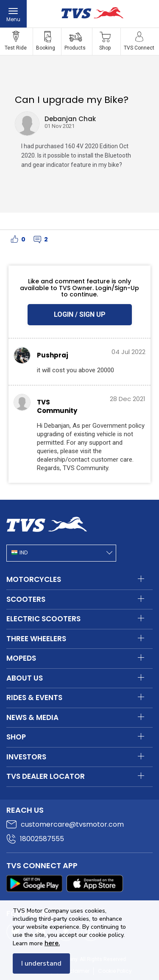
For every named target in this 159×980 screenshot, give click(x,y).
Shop (105, 48)
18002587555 (42, 839)
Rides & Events (34, 698)
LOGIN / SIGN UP (80, 314)
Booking (46, 48)
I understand (41, 963)
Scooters (26, 599)
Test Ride (16, 48)
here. (52, 943)
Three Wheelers (36, 639)
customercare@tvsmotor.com (72, 824)
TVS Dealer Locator (46, 776)
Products (75, 48)
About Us (25, 678)
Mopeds (21, 658)
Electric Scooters (43, 619)
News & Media (32, 717)
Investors (26, 757)
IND (24, 553)
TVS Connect (139, 48)
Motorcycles (34, 579)
